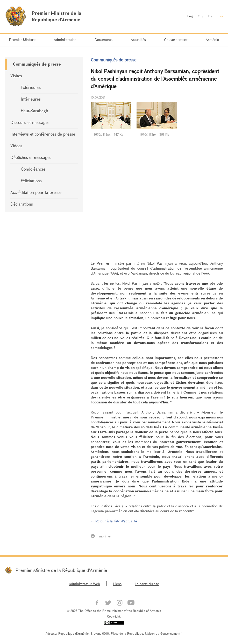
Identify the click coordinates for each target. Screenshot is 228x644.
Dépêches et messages (31, 157)
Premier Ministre (22, 40)
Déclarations (22, 204)
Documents (104, 40)
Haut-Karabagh (34, 111)
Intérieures (31, 99)
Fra (221, 16)
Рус (211, 16)
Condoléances (33, 169)
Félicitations (31, 181)
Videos (16, 146)
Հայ (200, 16)
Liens (117, 584)
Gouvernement (176, 40)
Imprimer (105, 536)
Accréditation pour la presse (36, 192)
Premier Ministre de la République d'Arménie (61, 570)
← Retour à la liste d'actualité (114, 521)
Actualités (138, 40)
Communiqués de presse (37, 64)
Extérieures (31, 87)
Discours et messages (30, 122)
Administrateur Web (84, 584)
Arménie (212, 40)
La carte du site (147, 584)
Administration (65, 40)
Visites (16, 76)
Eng (190, 16)
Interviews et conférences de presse (43, 134)
